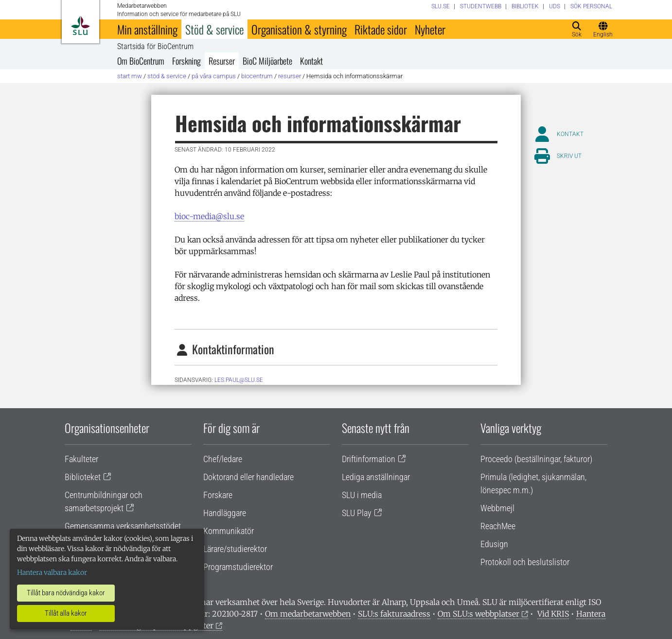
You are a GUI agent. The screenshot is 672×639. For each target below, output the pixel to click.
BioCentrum (257, 76)
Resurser (222, 61)
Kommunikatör (229, 531)
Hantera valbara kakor (52, 572)
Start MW (130, 76)
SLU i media (362, 495)
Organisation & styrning (299, 29)
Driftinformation (369, 459)
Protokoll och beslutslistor (525, 562)
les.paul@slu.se (239, 380)
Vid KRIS (553, 614)
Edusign (494, 544)
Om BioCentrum (141, 61)
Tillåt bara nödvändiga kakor (66, 593)
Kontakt (311, 61)
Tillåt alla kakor (66, 613)
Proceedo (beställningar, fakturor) (536, 459)
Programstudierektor (238, 567)
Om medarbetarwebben (308, 614)
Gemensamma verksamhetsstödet (123, 526)
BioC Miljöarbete (267, 61)
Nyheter (430, 29)
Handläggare (225, 513)
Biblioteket (83, 477)
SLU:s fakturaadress (394, 614)
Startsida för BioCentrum (155, 47)
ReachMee (498, 526)
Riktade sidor (381, 29)
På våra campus (214, 76)
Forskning (186, 61)
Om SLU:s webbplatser (478, 614)
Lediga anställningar (376, 477)
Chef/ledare (223, 459)
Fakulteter (81, 459)
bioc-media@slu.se (209, 216)
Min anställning (147, 29)
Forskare (218, 495)
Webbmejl (497, 508)
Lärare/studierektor (235, 549)
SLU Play (357, 513)
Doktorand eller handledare (248, 477)
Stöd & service (214, 29)
